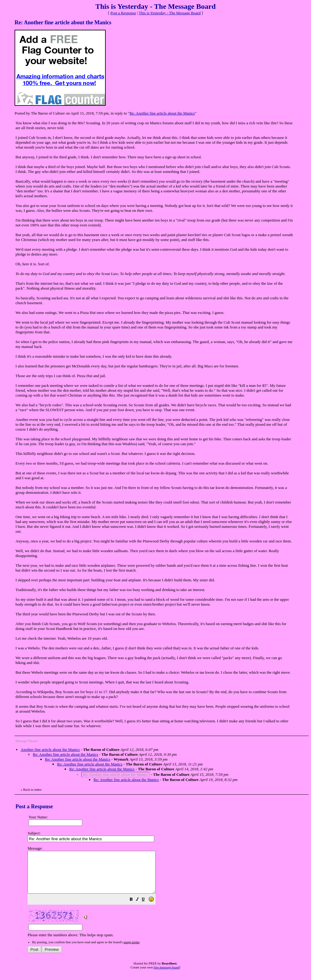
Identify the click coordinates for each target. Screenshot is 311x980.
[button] (146, 908)
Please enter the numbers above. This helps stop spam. (166, 896)
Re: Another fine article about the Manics (162, 113)
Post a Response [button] (123, 13)
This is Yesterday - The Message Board (170, 13)
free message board (167, 975)
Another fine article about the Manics (50, 750)
